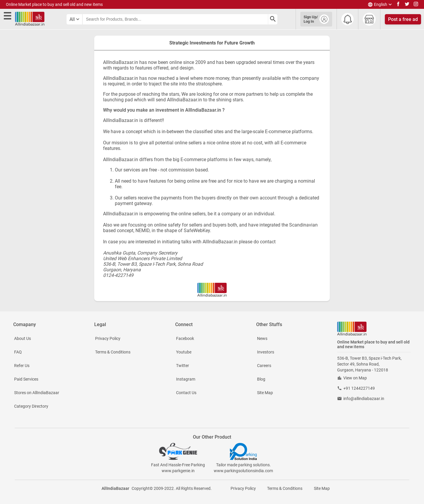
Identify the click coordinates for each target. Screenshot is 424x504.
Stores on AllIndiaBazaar (37, 393)
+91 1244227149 (359, 388)
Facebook (185, 338)
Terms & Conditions (113, 352)
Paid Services (26, 379)
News (262, 338)
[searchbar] (175, 19)
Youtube (184, 352)
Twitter (183, 366)
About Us (23, 338)
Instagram (186, 379)
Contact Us (186, 393)
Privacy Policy (108, 338)
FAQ (18, 352)
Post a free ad (403, 19)
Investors (266, 352)
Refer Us (22, 366)
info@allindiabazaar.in (364, 399)
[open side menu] (9, 17)
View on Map (355, 378)
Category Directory (31, 406)
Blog (261, 379)
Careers (264, 366)
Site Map (265, 393)
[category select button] (74, 19)
